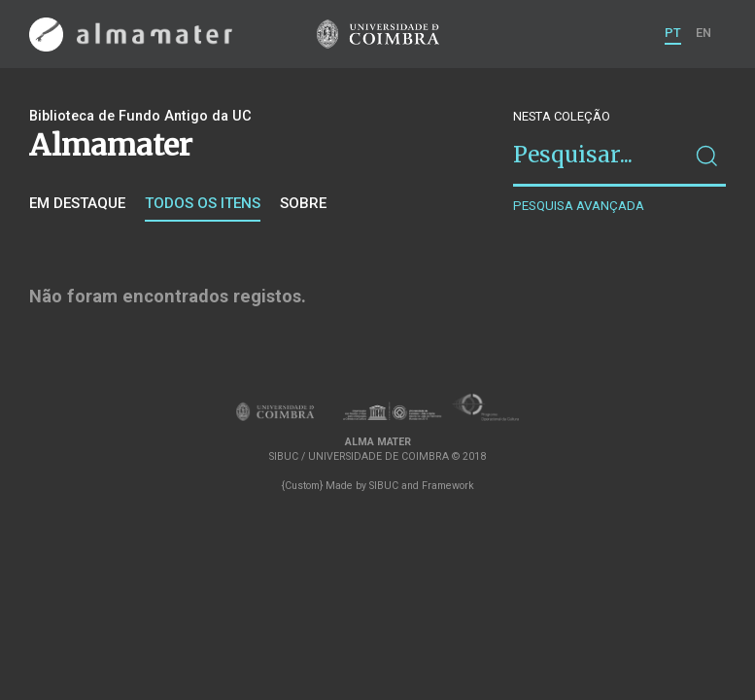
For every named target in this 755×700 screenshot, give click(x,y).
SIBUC (384, 486)
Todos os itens (203, 203)
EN (704, 33)
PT (673, 33)
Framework (448, 486)
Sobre (303, 203)
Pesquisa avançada (579, 206)
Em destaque (77, 203)
